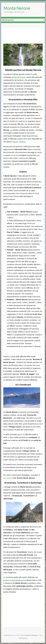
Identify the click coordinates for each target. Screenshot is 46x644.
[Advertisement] (23, 35)
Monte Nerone (17, 8)
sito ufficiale (8, 478)
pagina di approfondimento (14, 580)
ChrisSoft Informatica (31, 635)
